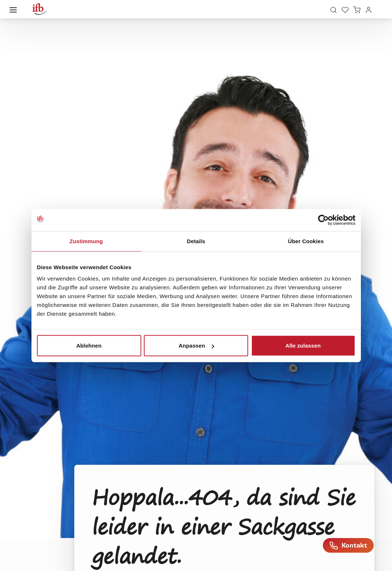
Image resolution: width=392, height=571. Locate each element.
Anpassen (196, 346)
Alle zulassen (303, 346)
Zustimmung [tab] (86, 241)
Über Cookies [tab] (306, 241)
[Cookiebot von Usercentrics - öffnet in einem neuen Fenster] (323, 220)
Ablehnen (89, 346)
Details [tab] (196, 241)
